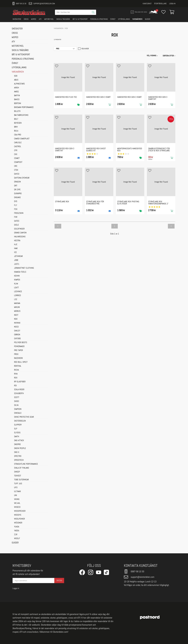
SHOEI (17, 401)
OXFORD (17, 339)
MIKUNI (17, 307)
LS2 (16, 299)
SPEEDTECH (19, 460)
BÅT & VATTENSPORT (80, 19)
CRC (16, 166)
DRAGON (17, 182)
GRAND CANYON (20, 233)
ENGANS (17, 198)
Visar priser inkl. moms (139, 12)
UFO (16, 488)
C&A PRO (18, 135)
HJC (16, 245)
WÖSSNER (18, 523)
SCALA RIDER (19, 390)
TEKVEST (18, 476)
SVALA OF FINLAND (22, 468)
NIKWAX (17, 323)
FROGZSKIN (19, 213)
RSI (15, 386)
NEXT (16, 315)
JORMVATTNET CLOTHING (24, 268)
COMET (17, 158)
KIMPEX (17, 280)
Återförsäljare (160, 4)
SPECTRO (18, 456)
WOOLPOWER (19, 519)
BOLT (16, 119)
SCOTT (17, 397)
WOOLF (17, 539)
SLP (16, 429)
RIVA (16, 374)
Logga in (172, 4)
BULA (16, 131)
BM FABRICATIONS (21, 115)
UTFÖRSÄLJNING (124, 19)
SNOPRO (17, 444)
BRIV (16, 127)
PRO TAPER (18, 350)
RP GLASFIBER (20, 382)
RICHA (16, 370)
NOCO (16, 327)
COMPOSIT (18, 162)
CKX (16, 154)
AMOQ (16, 92)
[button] (169, 56)
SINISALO (18, 413)
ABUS (16, 80)
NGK (16, 319)
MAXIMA (17, 303)
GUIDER (148, 19)
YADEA (17, 531)
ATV (40, 19)
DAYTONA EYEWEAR (22, 178)
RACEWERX (18, 358)
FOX (16, 209)
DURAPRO (18, 194)
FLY (16, 205)
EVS (16, 201)
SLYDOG (17, 433)
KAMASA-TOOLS (20, 272)
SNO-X (17, 452)
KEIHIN (17, 276)
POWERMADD (19, 346)
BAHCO (17, 100)
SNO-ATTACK (19, 441)
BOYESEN (18, 123)
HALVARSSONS (20, 237)
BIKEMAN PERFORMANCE (24, 107)
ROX (16, 378)
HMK (16, 249)
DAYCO (17, 174)
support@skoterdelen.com (42, 4)
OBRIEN (17, 335)
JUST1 (17, 264)
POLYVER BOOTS (21, 343)
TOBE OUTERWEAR (21, 480)
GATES (17, 221)
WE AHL (17, 503)
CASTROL (18, 147)
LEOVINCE (18, 292)
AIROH (17, 88)
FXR (16, 217)
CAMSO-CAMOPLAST (22, 139)
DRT (16, 186)
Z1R (16, 535)
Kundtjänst (147, 4)
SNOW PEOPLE (20, 448)
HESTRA (17, 241)
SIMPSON (18, 409)
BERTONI (18, 103)
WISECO (17, 507)
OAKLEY (17, 331)
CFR (16, 151)
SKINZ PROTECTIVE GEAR (24, 417)
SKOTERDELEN (20, 421)
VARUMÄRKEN (137, 19)
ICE (15, 252)
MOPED (34, 19)
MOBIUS (17, 311)
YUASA (17, 527)
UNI (16, 495)
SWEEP (17, 472)
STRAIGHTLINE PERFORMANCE (26, 464)
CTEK (16, 170)
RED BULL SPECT (21, 362)
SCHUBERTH (19, 394)
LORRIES (17, 296)
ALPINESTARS (19, 84)
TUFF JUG (18, 484)
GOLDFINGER (19, 229)
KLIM (16, 284)
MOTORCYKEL (49, 19)
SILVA (16, 405)
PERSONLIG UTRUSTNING (99, 19)
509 (16, 76)
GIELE (16, 225)
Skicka (59, 580)
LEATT (16, 288)
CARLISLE (18, 143)
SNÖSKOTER (17, 19)
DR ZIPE (17, 190)
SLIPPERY (18, 425)
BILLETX (17, 111)
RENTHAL (18, 366)
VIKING (17, 499)
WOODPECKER (20, 511)
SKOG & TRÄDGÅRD (63, 19)
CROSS (26, 19)
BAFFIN (17, 96)
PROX (16, 354)
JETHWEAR (18, 256)
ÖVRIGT (113, 19)
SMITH (17, 437)
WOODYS (18, 515)
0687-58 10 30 (19, 4)
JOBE (16, 260)
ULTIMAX (17, 492)
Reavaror (83, 49)
